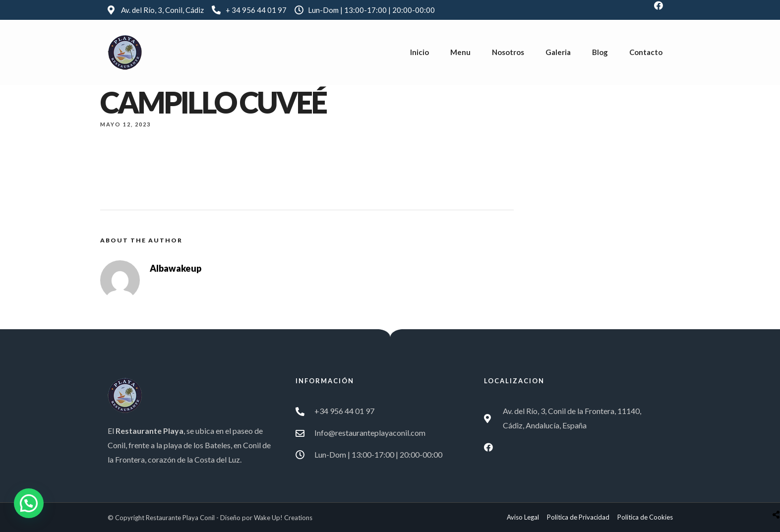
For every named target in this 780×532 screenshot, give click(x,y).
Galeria (558, 52)
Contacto (646, 52)
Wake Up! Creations (283, 518)
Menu (460, 52)
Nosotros (508, 52)
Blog (600, 52)
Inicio (420, 52)
